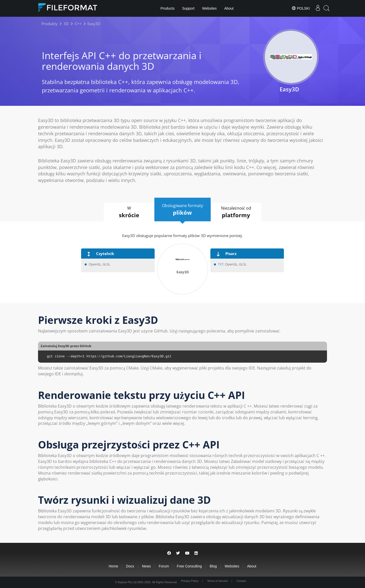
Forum (164, 566)
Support (188, 8)
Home (113, 566)
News (146, 566)
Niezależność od (236, 212)
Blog (213, 566)
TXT (221, 264)
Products (167, 8)
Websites (209, 8)
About (229, 8)
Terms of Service (217, 581)
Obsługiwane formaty (182, 210)
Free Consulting (189, 566)
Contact (241, 581)
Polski (301, 8)
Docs (130, 566)
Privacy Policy (190, 581)
